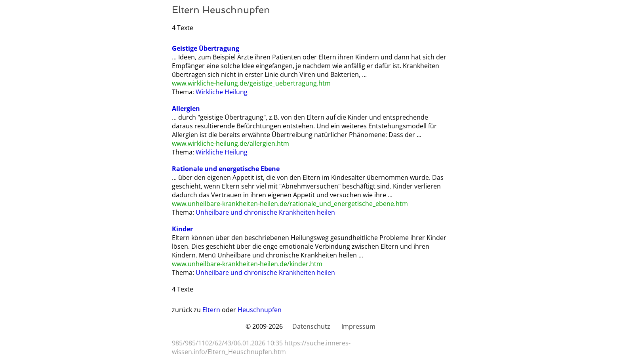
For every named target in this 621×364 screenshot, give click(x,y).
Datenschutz (311, 326)
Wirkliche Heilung (222, 92)
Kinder (182, 229)
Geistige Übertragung (206, 48)
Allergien (186, 109)
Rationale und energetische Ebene (226, 169)
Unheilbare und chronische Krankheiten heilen (265, 212)
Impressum (358, 326)
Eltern (211, 310)
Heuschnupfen (260, 310)
